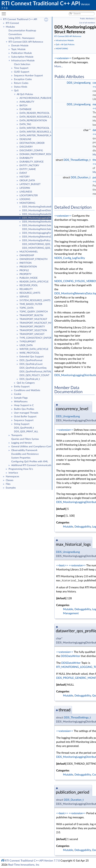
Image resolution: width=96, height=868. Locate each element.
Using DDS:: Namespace (22, 38)
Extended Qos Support (32, 357)
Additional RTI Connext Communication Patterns (37, 465)
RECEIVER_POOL (29, 285)
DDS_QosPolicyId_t (30, 379)
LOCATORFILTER (29, 196)
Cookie (18, 394)
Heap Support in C (24, 405)
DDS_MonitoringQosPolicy (36, 241)
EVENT (23, 173)
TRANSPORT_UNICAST (32, 334)
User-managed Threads (26, 413)
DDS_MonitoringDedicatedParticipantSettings (46, 207)
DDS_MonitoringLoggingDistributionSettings (46, 218)
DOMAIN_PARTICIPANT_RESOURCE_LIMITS (43, 154)
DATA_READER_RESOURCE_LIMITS (39, 117)
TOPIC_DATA (26, 308)
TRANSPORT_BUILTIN (31, 315)
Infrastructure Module (23, 61)
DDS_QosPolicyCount (31, 364)
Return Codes (21, 83)
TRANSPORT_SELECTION (33, 330)
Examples (11, 488)
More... (59, 66)
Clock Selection (22, 64)
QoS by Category (26, 383)
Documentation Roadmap (22, 31)
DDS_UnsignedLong (79, 83)
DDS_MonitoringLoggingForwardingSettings (45, 233)
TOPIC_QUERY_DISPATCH (34, 312)
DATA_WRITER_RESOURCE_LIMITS (39, 132)
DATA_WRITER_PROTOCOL (34, 128)
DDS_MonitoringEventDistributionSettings (45, 211)
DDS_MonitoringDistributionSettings (42, 222)
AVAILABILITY (27, 102)
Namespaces (12, 477)
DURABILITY (26, 158)
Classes (10, 480)
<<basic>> (62, 565)
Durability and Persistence (25, 454)
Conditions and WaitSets (27, 390)
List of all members (87, 23)
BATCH (23, 106)
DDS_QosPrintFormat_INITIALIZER (38, 372)
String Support (22, 424)
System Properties (21, 458)
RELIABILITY (26, 289)
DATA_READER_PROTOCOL (35, 113)
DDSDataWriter (70, 656)
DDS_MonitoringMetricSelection (39, 226)
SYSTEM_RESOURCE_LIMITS (35, 300)
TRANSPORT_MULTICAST (33, 319)
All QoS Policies (25, 94)
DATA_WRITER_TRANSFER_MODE (38, 136)
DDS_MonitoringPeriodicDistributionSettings (46, 214)
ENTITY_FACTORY (29, 166)
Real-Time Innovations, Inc (24, 865)
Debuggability (83, 527)
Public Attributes (87, 19)
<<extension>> (63, 58)
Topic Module (18, 49)
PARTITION (26, 263)
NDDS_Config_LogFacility (70, 258)
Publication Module (22, 53)
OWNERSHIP (27, 255)
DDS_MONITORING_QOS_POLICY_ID (43, 244)
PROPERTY (25, 274)
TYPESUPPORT (28, 342)
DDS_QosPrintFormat (31, 360)
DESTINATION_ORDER (32, 143)
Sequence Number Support (28, 76)
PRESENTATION (28, 267)
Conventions (15, 34)
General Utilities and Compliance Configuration (36, 447)
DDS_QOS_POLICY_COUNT (34, 375)
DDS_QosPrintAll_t (24, 428)
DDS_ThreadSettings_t (77, 160)
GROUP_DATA (27, 181)
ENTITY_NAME (28, 169)
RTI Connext (12, 23)
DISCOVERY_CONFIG (31, 151)
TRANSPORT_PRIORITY (32, 327)
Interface (13, 473)
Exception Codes (23, 79)
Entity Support (22, 387)
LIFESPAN (25, 188)
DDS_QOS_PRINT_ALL (26, 432)
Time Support (21, 68)
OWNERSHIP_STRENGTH (33, 259)
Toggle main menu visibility (5, 12)
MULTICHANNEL (29, 252)
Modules (10, 27)
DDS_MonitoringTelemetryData (39, 237)
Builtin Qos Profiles (24, 409)
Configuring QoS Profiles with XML (30, 462)
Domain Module (20, 46)
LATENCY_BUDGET (30, 184)
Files (8, 484)
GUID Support (22, 72)
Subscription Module (22, 57)
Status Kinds (21, 87)
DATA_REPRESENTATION (33, 121)
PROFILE (24, 270)
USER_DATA (26, 345)
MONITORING (27, 203)
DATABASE (25, 109)
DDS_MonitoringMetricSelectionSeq (41, 229)
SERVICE (24, 297)
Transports (17, 435)
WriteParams (21, 402)
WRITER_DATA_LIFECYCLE (34, 349)
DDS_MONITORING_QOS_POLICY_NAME (45, 248)
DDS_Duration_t (81, 177)
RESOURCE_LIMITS (30, 293)
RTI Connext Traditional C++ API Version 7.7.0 (32, 861)
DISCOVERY (26, 147)
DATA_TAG (25, 124)
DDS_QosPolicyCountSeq (33, 368)
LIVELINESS (26, 192)
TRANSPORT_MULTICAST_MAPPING (39, 323)
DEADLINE (25, 139)
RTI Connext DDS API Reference (26, 42)
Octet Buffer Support (25, 417)
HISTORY (25, 177)
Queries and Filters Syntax (25, 439)
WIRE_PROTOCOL (29, 353)
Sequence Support (24, 420)
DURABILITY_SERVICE (32, 162)
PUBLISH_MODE (29, 278)
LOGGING (25, 199)
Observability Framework (24, 450)
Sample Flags (21, 398)
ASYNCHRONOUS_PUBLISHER (36, 98)
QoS (16, 91)
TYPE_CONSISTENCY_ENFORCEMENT (40, 338)
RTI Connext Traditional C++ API (20, 19)
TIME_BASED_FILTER (31, 304)
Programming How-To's (21, 469)
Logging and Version (22, 443)
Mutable (68, 527)
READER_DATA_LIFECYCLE (34, 282)
